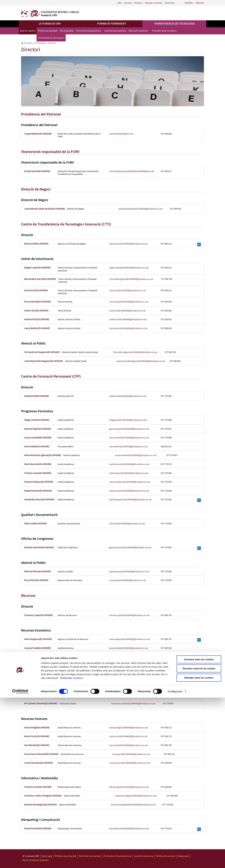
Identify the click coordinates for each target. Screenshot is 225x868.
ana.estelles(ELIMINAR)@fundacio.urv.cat (128, 447)
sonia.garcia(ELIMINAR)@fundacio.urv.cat (131, 754)
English (200, 3)
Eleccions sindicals (138, 31)
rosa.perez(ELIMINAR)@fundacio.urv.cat (128, 580)
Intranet (128, 3)
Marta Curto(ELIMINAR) (37, 736)
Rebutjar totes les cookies (199, 848)
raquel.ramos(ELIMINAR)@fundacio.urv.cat (129, 491)
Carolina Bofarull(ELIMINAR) (39, 666)
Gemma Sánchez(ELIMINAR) (39, 547)
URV (119, 3)
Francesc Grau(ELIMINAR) (38, 787)
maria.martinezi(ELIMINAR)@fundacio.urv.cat (136, 455)
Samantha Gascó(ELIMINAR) (39, 500)
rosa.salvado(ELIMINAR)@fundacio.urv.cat (129, 302)
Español (189, 3)
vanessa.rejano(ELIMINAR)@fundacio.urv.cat (130, 482)
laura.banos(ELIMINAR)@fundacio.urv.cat (128, 328)
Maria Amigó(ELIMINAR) (37, 728)
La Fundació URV (50, 24)
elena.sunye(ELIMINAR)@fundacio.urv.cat (128, 244)
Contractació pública (115, 31)
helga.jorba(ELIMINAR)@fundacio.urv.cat (128, 420)
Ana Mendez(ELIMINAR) (37, 745)
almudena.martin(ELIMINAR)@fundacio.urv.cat (131, 675)
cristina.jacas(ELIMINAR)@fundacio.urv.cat (129, 473)
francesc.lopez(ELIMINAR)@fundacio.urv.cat (129, 615)
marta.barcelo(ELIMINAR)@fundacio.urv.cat (129, 464)
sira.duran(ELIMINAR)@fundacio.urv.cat (127, 291)
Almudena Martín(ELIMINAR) (40, 675)
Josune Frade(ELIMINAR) (38, 648)
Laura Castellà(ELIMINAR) (38, 438)
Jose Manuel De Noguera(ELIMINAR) (44, 361)
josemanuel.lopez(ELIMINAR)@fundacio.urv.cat (141, 209)
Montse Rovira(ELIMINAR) (38, 657)
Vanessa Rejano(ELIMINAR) (39, 482)
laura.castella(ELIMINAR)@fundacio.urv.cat (129, 438)
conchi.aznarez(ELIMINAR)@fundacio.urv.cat (130, 763)
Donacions (170, 3)
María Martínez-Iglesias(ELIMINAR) (43, 455)
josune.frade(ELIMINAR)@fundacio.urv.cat (129, 648)
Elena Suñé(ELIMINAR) (36, 244)
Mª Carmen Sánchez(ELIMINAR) (41, 704)
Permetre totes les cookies (199, 830)
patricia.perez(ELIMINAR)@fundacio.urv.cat (129, 572)
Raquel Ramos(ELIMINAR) (38, 491)
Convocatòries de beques (51, 38)
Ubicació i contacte (154, 3)
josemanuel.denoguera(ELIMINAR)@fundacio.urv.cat (141, 361)
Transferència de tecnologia (174, 24)
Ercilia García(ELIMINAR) (37, 171)
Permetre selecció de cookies (199, 839)
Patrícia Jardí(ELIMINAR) (37, 683)
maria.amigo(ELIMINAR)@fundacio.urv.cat (129, 728)
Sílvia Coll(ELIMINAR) (36, 524)
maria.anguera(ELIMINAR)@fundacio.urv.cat (129, 639)
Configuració (175, 862)
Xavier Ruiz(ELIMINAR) (36, 311)
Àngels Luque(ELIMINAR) (37, 268)
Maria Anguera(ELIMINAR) (38, 639)
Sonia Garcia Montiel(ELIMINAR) (41, 754)
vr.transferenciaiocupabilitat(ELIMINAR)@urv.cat (131, 171)
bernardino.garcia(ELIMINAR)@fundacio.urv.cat (131, 279)
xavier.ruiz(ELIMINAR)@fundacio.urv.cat (127, 311)
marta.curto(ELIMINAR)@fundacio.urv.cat (128, 736)
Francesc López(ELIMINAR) (39, 615)
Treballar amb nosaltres (164, 31)
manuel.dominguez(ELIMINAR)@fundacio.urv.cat (133, 805)
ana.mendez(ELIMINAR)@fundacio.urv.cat (128, 745)
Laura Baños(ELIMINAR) (37, 328)
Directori (138, 3)
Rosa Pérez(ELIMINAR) (36, 580)
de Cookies (76, 848)
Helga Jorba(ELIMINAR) (37, 420)
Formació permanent (112, 24)
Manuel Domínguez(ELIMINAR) (41, 805)
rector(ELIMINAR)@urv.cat (121, 134)
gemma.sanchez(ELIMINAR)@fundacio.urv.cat (130, 548)
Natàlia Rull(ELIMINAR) (37, 396)
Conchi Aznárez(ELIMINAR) (39, 763)
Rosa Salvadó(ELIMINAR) (38, 302)
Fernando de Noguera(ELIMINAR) (42, 352)
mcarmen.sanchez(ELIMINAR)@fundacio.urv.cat (133, 704)
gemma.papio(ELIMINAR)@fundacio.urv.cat (129, 429)
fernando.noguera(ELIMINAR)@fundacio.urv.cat (135, 352)
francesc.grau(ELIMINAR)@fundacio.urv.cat (129, 787)
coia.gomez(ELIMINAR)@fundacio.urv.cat (128, 695)
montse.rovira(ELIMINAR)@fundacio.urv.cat (129, 657)
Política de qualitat (48, 31)
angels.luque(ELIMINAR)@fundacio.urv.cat (129, 268)
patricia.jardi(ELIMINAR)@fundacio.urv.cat (128, 683)
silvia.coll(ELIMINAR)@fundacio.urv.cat (127, 524)
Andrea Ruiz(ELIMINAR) (37, 319)
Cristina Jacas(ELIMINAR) (38, 473)
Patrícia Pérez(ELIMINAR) (38, 572)
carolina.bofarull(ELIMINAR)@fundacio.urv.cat (130, 666)
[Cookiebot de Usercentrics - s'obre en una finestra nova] (20, 862)
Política (65, 848)
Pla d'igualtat (67, 31)
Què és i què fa (28, 31)
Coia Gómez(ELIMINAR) (37, 695)
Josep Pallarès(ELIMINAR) (38, 134)
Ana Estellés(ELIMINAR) (37, 447)
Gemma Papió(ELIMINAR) (38, 429)
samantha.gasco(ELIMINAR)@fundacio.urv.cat (130, 500)
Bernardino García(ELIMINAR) (40, 279)
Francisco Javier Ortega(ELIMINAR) (43, 796)
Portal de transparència (88, 31)
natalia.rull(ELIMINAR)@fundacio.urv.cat (128, 396)
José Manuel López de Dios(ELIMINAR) (45, 209)
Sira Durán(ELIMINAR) (36, 291)
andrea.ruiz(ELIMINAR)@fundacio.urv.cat (128, 319)
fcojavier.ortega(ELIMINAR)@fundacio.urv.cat (136, 796)
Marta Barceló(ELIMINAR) (38, 464)
